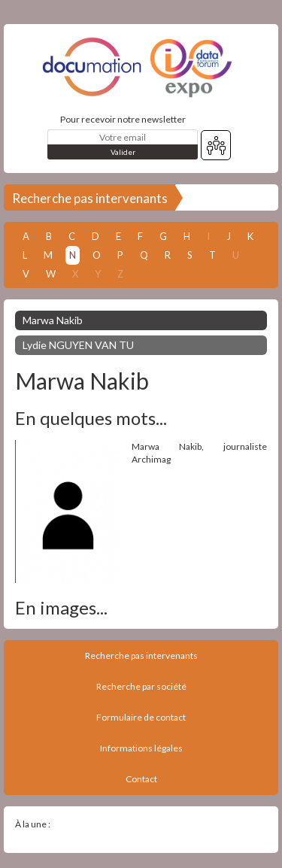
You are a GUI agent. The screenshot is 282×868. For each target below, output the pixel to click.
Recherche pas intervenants (90, 198)
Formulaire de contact (141, 717)
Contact (141, 779)
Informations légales (141, 748)
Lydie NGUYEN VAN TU (78, 345)
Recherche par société (141, 686)
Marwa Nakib (53, 320)
